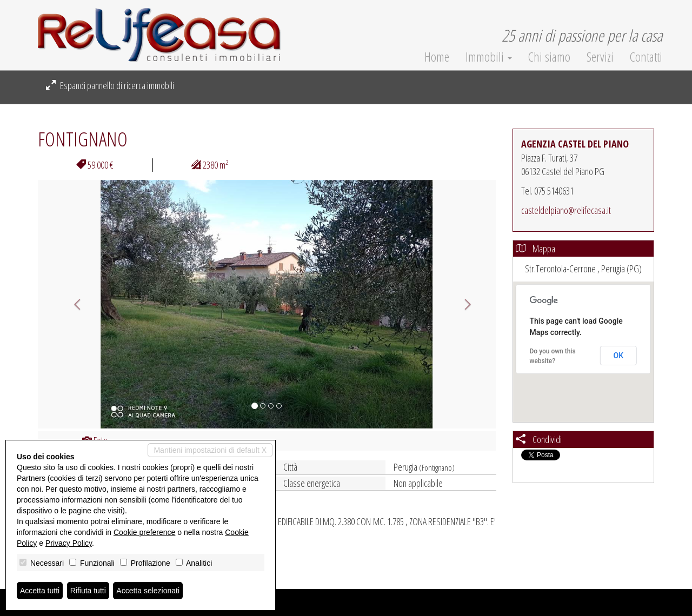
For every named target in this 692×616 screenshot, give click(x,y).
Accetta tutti (40, 591)
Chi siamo (549, 57)
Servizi (600, 57)
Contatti (646, 57)
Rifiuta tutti (88, 591)
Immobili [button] (489, 57)
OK (619, 356)
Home (437, 57)
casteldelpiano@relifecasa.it (566, 210)
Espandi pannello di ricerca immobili (110, 85)
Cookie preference (144, 532)
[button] (72, 304)
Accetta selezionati (148, 591)
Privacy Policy (69, 543)
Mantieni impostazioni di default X (210, 450)
